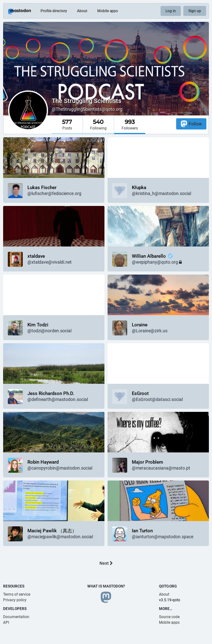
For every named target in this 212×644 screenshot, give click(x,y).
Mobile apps (108, 11)
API (6, 622)
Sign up (195, 11)
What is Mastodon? (106, 586)
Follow (191, 124)
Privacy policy (15, 600)
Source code (169, 617)
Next (106, 563)
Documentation (16, 617)
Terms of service (17, 594)
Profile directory (54, 11)
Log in (171, 11)
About (82, 11)
